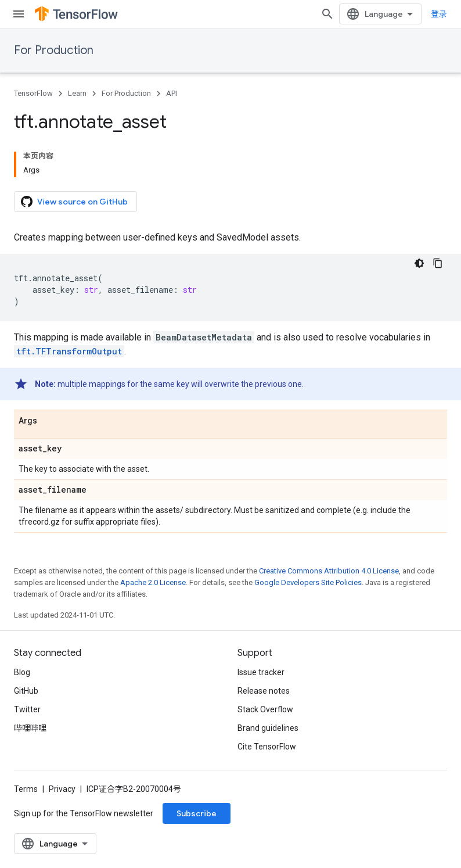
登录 (439, 14)
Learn (77, 93)
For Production (54, 50)
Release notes (264, 691)
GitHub (26, 691)
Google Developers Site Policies (308, 582)
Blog (22, 672)
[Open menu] (19, 14)
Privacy (62, 789)
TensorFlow (33, 93)
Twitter (27, 709)
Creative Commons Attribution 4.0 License (329, 571)
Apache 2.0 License (153, 582)
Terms (26, 789)
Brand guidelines (268, 728)
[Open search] (327, 14)
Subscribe (197, 813)
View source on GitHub (74, 202)
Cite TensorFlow (267, 747)
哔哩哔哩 (30, 728)
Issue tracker (261, 672)
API (172, 93)
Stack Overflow (265, 709)
